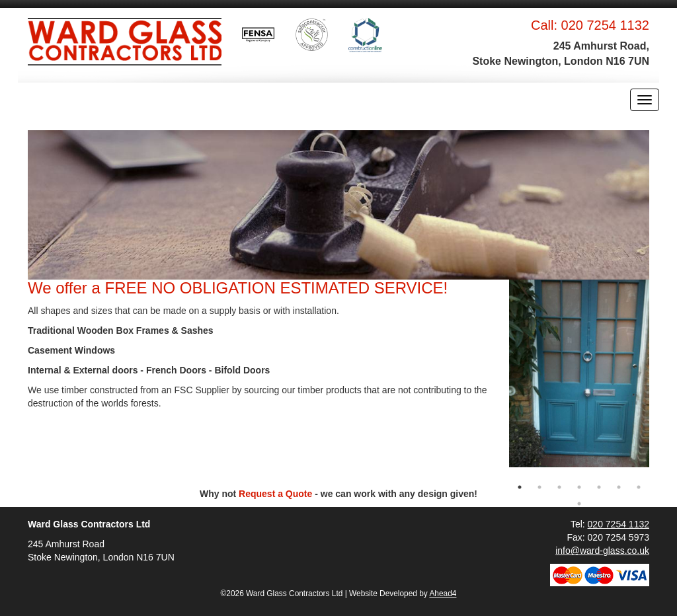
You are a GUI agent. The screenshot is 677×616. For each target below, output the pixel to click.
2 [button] (539, 487)
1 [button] (520, 487)
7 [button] (639, 487)
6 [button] (619, 487)
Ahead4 (443, 594)
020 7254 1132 (605, 25)
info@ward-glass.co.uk (602, 551)
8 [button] (579, 504)
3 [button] (559, 487)
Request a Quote (275, 494)
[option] (579, 373)
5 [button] (599, 487)
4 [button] (579, 487)
